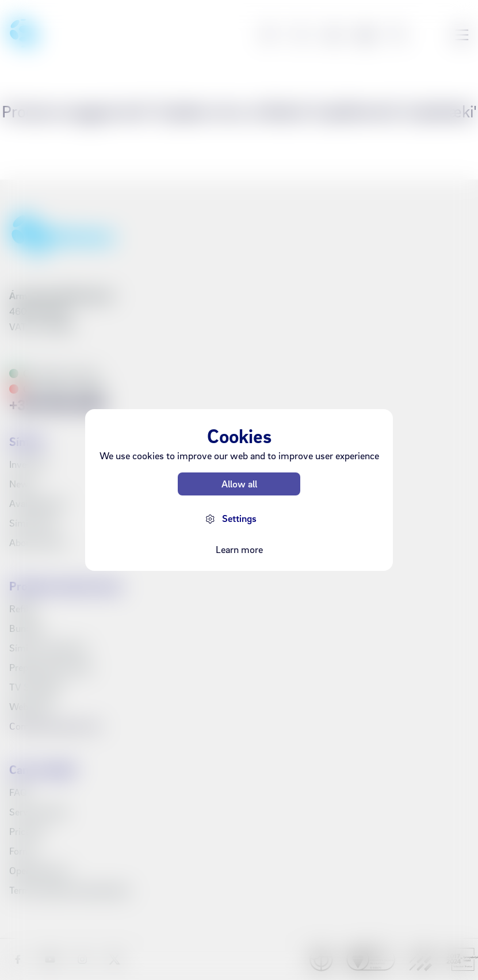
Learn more (239, 549)
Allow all (239, 484)
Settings (239, 518)
